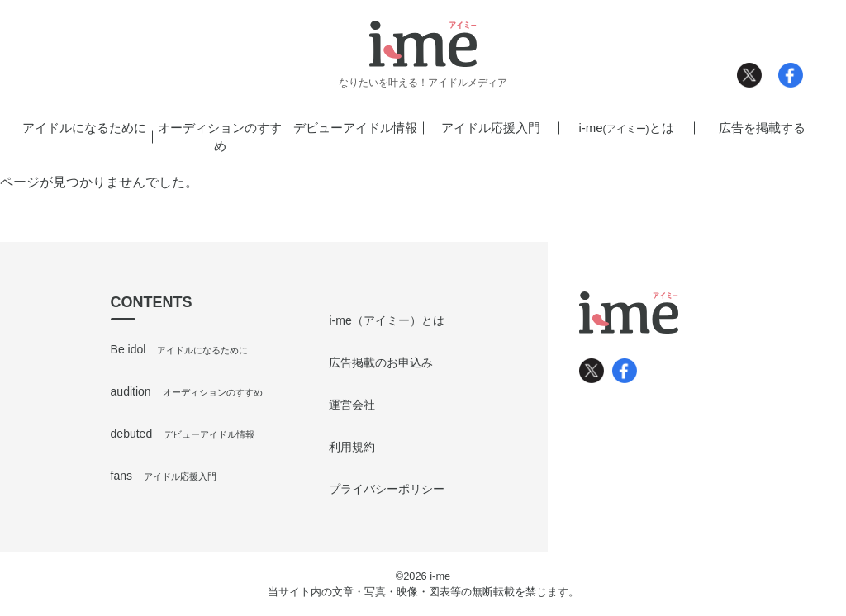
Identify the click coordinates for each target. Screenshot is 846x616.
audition (187, 391)
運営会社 (352, 405)
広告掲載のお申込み (381, 362)
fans (164, 476)
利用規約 (352, 447)
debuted (183, 434)
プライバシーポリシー (387, 489)
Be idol (180, 349)
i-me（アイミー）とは (386, 320)
